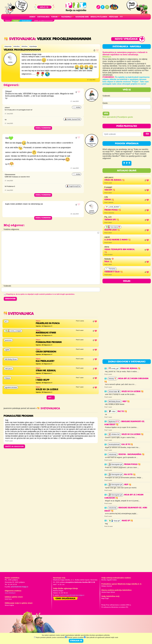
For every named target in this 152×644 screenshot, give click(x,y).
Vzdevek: (106, 96)
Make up (127, 521)
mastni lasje (112, 230)
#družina (25, 46)
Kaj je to (127, 445)
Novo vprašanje (126, 39)
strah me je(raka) (114, 180)
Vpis (106, 114)
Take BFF (110, 190)
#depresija (8, 46)
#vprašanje (33, 46)
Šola (108, 262)
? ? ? (127, 163)
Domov (32, 17)
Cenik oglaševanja (65, 599)
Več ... (51, 397)
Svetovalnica (43, 17)
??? (121, 17)
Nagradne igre (82, 17)
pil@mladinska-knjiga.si (19, 587)
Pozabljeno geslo (125, 117)
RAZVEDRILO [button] (66, 17)
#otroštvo (17, 46)
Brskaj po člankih (99, 17)
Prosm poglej (113, 210)
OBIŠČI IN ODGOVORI (14, 446)
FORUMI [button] (54, 17)
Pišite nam (113, 17)
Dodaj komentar (43, 128)
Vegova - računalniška (131, 455)
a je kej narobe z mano (117, 240)
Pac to (122, 412)
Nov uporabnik (109, 117)
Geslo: (105, 103)
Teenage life (112, 220)
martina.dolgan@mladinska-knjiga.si (72, 595)
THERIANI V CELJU (113, 272)
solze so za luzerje (132, 392)
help (126, 402)
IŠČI (147, 134)
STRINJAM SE (76, 641)
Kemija (109, 200)
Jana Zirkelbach (10, 593)
